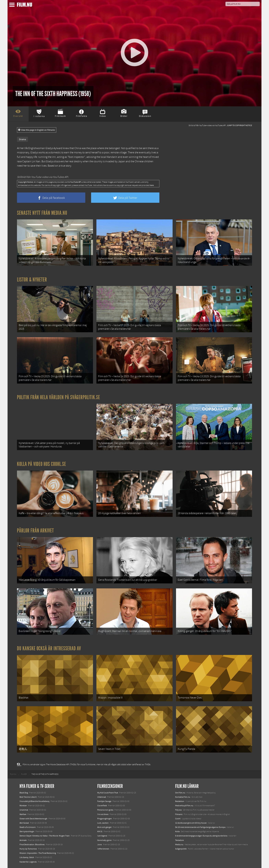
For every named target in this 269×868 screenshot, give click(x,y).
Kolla (177, 831)
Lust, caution (103, 823)
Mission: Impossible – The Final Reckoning (38, 853)
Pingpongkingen (105, 819)
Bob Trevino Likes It (28, 797)
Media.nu (179, 844)
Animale (23, 840)
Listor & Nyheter (32, 280)
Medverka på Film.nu (184, 806)
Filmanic (179, 814)
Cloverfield (102, 806)
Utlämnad (102, 797)
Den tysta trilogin (27, 831)
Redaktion (180, 801)
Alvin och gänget (104, 827)
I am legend (102, 836)
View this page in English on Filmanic (37, 130)
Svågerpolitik (181, 849)
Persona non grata (105, 810)
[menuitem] (13, 774)
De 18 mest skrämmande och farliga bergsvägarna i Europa (200, 827)
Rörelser (23, 806)
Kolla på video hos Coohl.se (42, 464)
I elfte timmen (103, 849)
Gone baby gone (104, 840)
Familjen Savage (104, 801)
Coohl (178, 819)
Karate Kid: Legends (28, 862)
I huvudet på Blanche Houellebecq (34, 801)
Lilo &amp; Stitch (27, 857)
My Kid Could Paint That (108, 793)
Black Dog (24, 793)
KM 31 (100, 831)
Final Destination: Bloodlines (32, 844)
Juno (100, 844)
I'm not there (103, 814)
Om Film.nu (180, 793)
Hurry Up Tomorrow (28, 849)
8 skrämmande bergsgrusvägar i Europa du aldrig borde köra (201, 836)
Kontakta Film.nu (183, 797)
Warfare (23, 814)
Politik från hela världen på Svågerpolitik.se (59, 397)
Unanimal (24, 810)
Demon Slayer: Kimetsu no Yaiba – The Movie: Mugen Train (45, 836)
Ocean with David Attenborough (33, 819)
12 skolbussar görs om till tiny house (191, 823)
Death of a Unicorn (28, 827)
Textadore (179, 840)
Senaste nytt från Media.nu (42, 213)
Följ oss (178, 810)
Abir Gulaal (24, 823)
